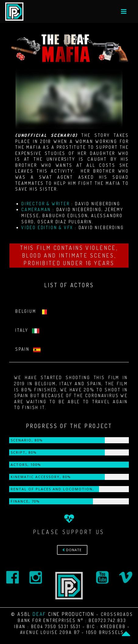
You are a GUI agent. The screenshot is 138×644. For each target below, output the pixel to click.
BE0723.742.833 (108, 620)
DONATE (72, 550)
